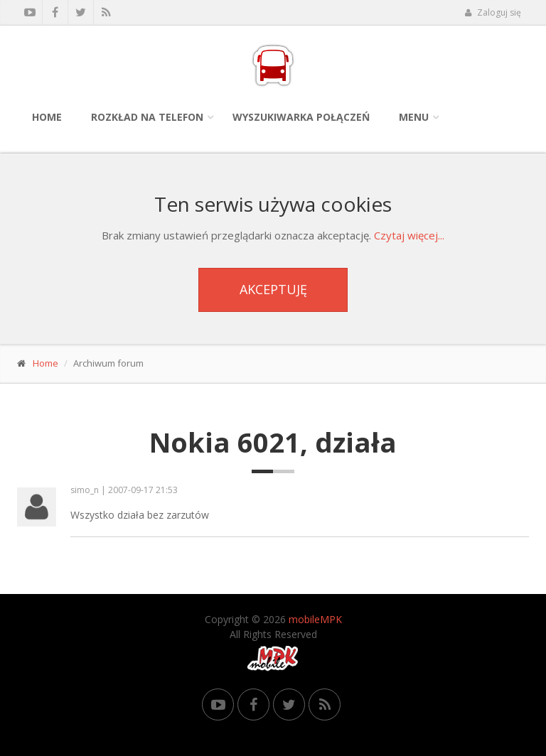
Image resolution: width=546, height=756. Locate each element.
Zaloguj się (493, 12)
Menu (414, 117)
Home (47, 117)
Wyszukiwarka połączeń (301, 117)
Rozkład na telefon (147, 117)
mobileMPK (315, 619)
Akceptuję (273, 289)
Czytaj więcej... (409, 235)
